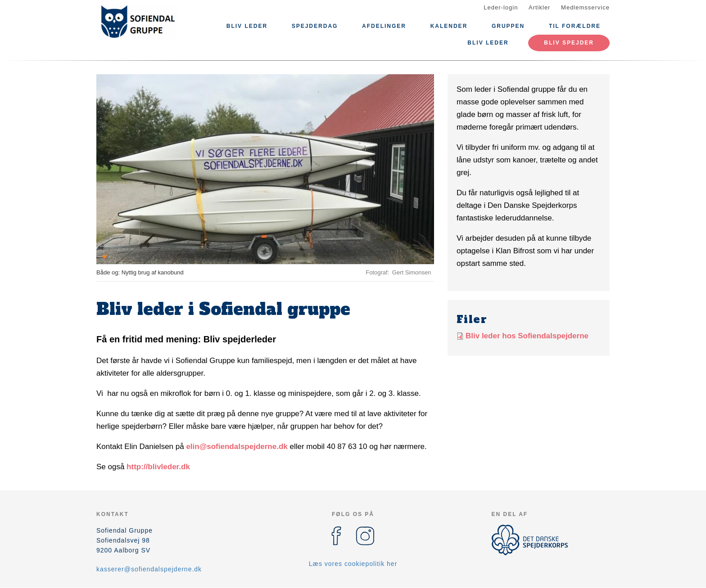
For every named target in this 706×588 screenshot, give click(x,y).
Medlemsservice (585, 7)
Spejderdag (315, 26)
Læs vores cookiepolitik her (353, 564)
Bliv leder (247, 26)
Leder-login (501, 7)
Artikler (539, 7)
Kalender (449, 26)
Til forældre (575, 26)
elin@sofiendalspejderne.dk (237, 447)
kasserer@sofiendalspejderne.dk (149, 569)
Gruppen (508, 26)
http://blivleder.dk (158, 467)
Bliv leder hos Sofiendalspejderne (527, 336)
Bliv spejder (569, 43)
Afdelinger (384, 26)
